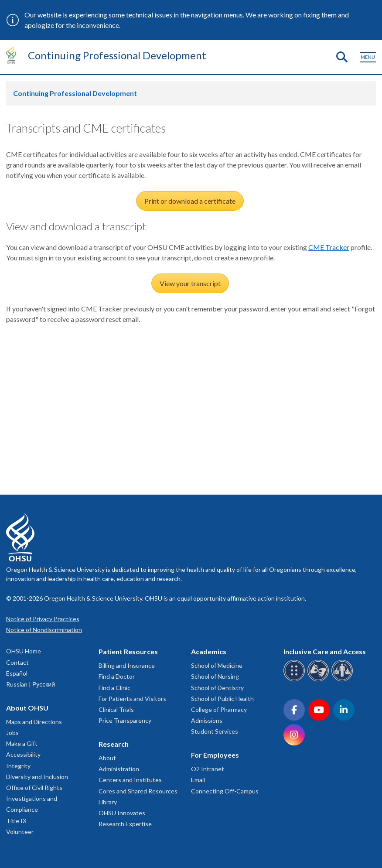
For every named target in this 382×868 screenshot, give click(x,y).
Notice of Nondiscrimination (44, 630)
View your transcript (190, 283)
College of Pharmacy (219, 709)
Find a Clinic (114, 688)
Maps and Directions (34, 722)
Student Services (215, 731)
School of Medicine (217, 665)
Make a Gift (22, 743)
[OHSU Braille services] (295, 680)
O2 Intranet (208, 769)
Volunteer (20, 832)
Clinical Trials (116, 709)
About (107, 758)
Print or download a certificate (190, 201)
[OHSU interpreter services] (343, 680)
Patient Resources (128, 651)
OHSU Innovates (122, 813)
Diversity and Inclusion (37, 777)
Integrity (18, 766)
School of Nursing (215, 676)
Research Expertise (125, 824)
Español (17, 673)
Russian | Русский (31, 684)
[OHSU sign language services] (319, 680)
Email (198, 780)
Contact (17, 662)
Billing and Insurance (127, 665)
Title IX (16, 821)
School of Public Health (222, 699)
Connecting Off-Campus (225, 791)
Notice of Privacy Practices (43, 619)
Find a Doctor (117, 676)
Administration (119, 769)
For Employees (215, 755)
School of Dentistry (217, 688)
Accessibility (23, 754)
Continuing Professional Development (117, 55)
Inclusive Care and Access (325, 651)
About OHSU (27, 708)
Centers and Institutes (130, 780)
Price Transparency (125, 720)
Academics (209, 651)
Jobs (12, 733)
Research (114, 744)
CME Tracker (329, 247)
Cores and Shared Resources (138, 791)
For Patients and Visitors (132, 699)
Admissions (207, 720)
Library (108, 802)
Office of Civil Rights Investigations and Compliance (34, 798)
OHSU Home (24, 651)
